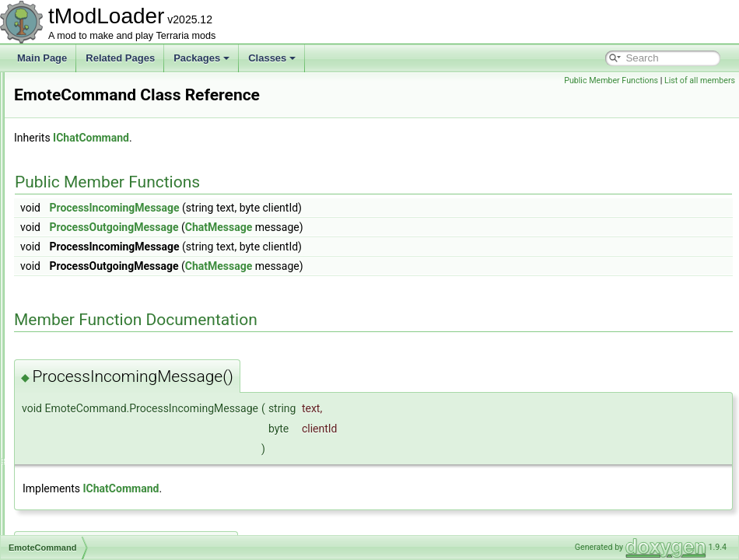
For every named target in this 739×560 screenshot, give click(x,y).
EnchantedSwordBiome (100, 431)
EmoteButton (78, 294)
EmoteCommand (86, 311)
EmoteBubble (79, 260)
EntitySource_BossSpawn (105, 516)
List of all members (700, 80)
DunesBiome (78, 89)
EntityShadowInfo (88, 499)
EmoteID (70, 328)
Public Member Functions (611, 80)
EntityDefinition (82, 465)
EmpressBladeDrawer (97, 362)
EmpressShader (85, 380)
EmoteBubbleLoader (94, 277)
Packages (201, 58)
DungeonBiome (84, 106)
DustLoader (75, 174)
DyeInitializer (78, 191)
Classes (272, 58)
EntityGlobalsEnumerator (103, 482)
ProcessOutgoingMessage (308, 227)
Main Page (42, 58)
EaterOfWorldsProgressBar (108, 208)
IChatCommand (285, 138)
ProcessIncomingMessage (308, 208)
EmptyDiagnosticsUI (93, 397)
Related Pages (120, 58)
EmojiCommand (84, 243)
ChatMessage (413, 227)
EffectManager (82, 226)
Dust (61, 140)
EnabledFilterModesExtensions (116, 414)
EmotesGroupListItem (96, 345)
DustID (66, 157)
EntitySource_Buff (89, 534)
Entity (63, 448)
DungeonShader (85, 123)
